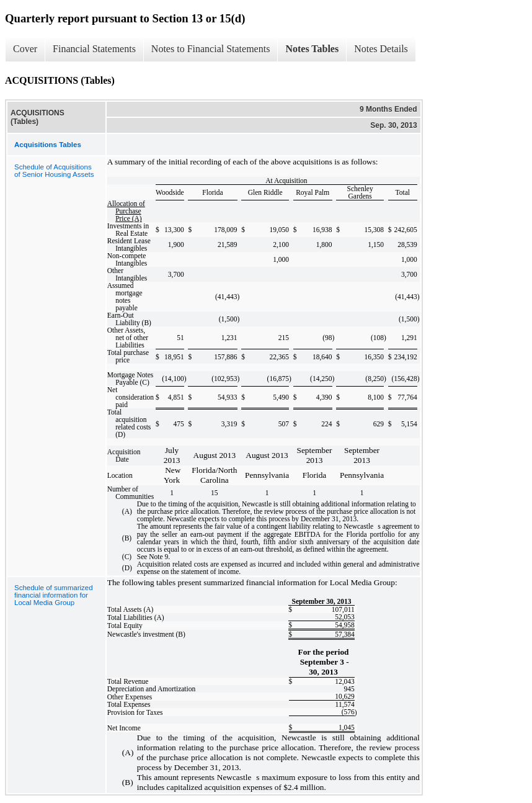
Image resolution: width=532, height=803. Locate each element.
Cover (25, 49)
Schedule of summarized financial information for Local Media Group (54, 595)
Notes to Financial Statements (211, 49)
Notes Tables (312, 49)
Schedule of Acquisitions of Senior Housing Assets (54, 171)
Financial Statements (94, 49)
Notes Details (381, 49)
